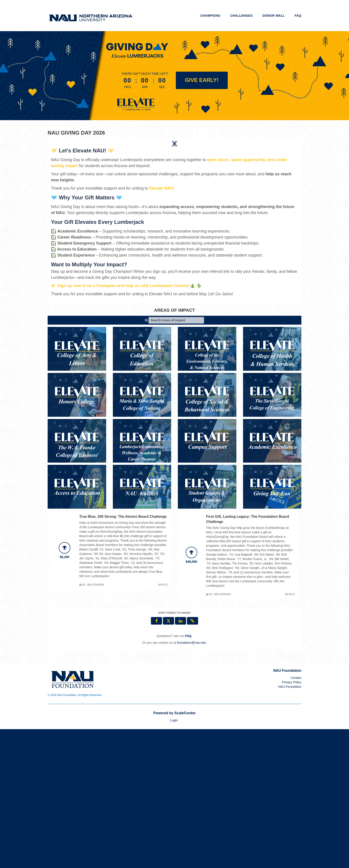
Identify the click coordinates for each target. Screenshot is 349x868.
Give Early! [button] (202, 80)
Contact (296, 817)
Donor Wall (274, 16)
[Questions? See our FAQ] (188, 775)
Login (174, 859)
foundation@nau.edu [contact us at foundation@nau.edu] (191, 781)
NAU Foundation (290, 826)
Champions (210, 16)
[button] (70, 212)
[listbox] (174, 212)
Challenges (241, 16)
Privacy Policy (292, 821)
